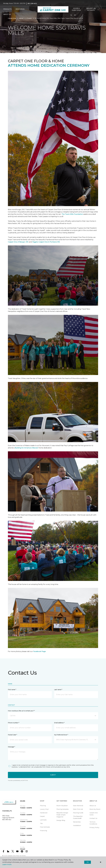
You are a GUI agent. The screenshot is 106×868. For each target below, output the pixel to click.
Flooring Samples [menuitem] (63, 809)
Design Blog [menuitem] (61, 820)
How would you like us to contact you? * (21, 711)
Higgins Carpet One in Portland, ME (46, 242)
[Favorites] (75, 15)
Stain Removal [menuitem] (78, 806)
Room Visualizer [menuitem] (62, 806)
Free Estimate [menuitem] (45, 827)
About (21, 18)
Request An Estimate (91, 9)
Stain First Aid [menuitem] (78, 809)
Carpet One (12, 18)
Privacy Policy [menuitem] (94, 828)
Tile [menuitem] (41, 823)
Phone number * (14, 723)
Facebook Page (39, 651)
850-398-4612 (32, 3)
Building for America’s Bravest (27, 448)
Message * (11, 747)
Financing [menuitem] (43, 831)
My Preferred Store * (61, 735)
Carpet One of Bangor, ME (18, 242)
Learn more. (7, 864)
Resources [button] (20, 9)
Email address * (59, 723)
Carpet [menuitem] (42, 816)
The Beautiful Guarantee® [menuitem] (78, 817)
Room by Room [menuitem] (95, 809)
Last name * (58, 690)
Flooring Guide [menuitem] (78, 813)
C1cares (29, 18)
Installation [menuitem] (77, 825)
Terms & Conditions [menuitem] (93, 823)
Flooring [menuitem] (43, 806)
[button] (71, 15)
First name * (12, 690)
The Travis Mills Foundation (72, 214)
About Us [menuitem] (93, 806)
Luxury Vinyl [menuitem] (44, 809)
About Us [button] (7, 14)
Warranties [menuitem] (77, 822)
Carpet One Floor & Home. (17, 856)
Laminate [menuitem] (43, 820)
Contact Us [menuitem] (93, 818)
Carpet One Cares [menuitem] (94, 814)
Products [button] (7, 9)
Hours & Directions (76, 9)
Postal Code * (12, 735)
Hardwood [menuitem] (44, 813)
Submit (53, 775)
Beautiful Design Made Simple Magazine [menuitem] (62, 815)
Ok (88, 862)
